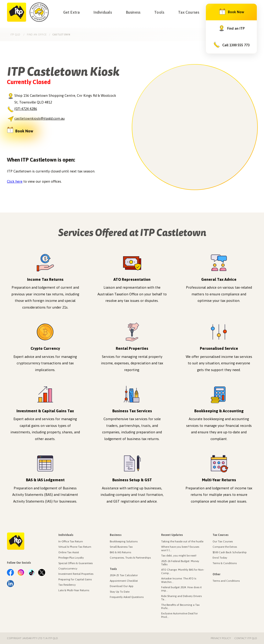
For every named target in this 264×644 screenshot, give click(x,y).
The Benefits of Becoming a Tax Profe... (180, 606)
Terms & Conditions (225, 563)
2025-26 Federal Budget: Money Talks (180, 563)
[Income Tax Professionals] (17, 12)
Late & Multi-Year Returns (74, 590)
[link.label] (10, 573)
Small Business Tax (121, 547)
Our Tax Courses (223, 541)
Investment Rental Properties (76, 574)
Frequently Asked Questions (127, 597)
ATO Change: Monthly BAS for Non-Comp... (183, 571)
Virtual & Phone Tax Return (75, 547)
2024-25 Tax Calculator (124, 575)
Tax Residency (67, 585)
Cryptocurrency (68, 569)
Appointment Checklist (124, 581)
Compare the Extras (225, 547)
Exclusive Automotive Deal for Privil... (179, 615)
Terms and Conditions (226, 581)
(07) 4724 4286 (26, 109)
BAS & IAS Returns (120, 552)
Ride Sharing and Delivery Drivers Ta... (181, 598)
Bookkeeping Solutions (124, 541)
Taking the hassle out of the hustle (182, 541)
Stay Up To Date (120, 592)
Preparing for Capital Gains (75, 579)
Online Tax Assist (69, 552)
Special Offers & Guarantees (75, 563)
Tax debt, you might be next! (179, 556)
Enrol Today (220, 558)
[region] (195, 127)
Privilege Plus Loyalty (71, 558)
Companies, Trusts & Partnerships (130, 558)
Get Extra (72, 12)
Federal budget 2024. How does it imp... (181, 589)
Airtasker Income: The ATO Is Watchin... (179, 580)
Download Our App (122, 586)
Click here (15, 181)
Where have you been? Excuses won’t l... (180, 548)
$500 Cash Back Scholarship (230, 552)
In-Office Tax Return (71, 541)
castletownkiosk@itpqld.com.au (39, 118)
